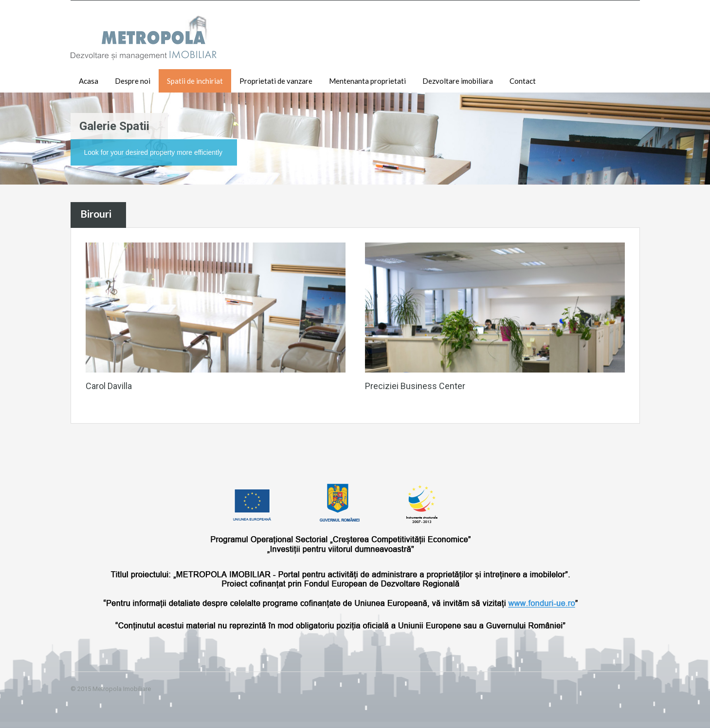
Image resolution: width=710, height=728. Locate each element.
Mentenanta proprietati (367, 81)
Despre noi (133, 81)
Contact (523, 81)
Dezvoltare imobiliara (458, 81)
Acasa (89, 81)
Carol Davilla (109, 386)
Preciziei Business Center (415, 386)
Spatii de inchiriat (195, 81)
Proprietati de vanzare (276, 81)
